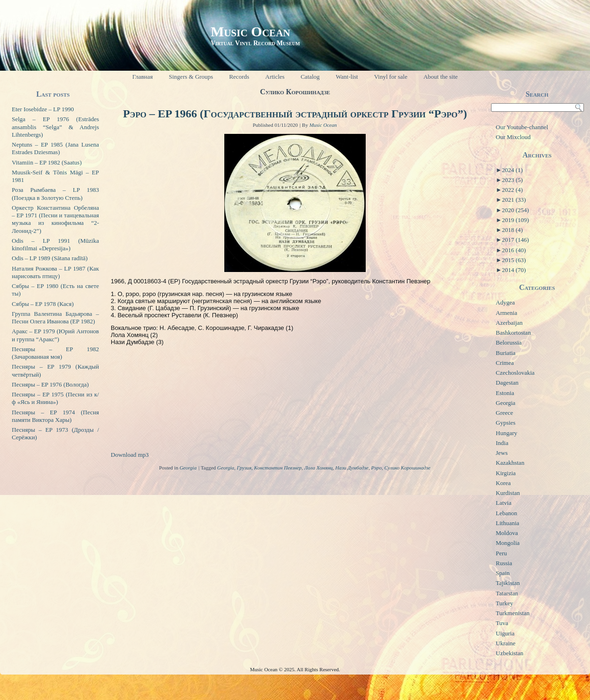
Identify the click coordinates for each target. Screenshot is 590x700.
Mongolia (508, 543)
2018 (512, 230)
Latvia (504, 503)
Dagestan (507, 383)
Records (239, 77)
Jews (502, 453)
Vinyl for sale (391, 77)
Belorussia (509, 342)
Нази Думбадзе (352, 468)
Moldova (507, 533)
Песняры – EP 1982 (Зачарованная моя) (55, 353)
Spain (503, 573)
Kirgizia (506, 473)
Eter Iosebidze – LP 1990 (43, 109)
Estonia (505, 393)
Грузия (244, 468)
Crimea (505, 363)
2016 (514, 250)
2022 (512, 190)
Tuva (502, 623)
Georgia (188, 468)
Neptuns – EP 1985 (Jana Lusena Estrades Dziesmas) (55, 148)
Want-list (347, 77)
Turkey (504, 603)
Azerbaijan (509, 323)
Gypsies (506, 423)
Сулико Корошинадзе (407, 468)
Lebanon (506, 513)
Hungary (507, 433)
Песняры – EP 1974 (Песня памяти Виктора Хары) (55, 416)
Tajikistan (508, 583)
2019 (515, 220)
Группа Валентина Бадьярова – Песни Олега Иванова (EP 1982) (55, 317)
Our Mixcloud (513, 137)
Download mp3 (130, 455)
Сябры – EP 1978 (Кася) (43, 304)
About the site (440, 77)
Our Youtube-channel (522, 127)
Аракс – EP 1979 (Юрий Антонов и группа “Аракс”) (55, 335)
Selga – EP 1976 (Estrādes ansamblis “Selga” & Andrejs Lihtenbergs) (55, 127)
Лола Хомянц (319, 468)
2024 (512, 170)
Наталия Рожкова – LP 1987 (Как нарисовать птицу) (55, 272)
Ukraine (506, 643)
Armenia (506, 313)
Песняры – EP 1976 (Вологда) (50, 384)
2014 (514, 270)
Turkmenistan (513, 613)
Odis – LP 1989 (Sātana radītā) (50, 258)
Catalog (310, 77)
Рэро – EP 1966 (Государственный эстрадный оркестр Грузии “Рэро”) (295, 114)
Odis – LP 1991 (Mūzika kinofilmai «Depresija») (55, 244)
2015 (514, 260)
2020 (515, 210)
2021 (514, 200)
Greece (504, 413)
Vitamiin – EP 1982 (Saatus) (47, 162)
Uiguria (505, 633)
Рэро (376, 468)
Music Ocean (250, 31)
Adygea (505, 302)
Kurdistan (508, 493)
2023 (512, 180)
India (502, 443)
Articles (275, 77)
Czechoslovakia (515, 373)
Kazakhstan (510, 463)
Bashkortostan (513, 333)
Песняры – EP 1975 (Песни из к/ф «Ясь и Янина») (55, 398)
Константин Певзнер (278, 468)
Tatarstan (507, 593)
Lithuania (508, 523)
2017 (515, 240)
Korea (503, 483)
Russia (504, 563)
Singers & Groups (191, 77)
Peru (501, 553)
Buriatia (506, 353)
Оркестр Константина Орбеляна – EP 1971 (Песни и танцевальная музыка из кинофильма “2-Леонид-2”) (55, 219)
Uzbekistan (509, 653)
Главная (143, 77)
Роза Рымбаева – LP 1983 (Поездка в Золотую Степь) (55, 194)
